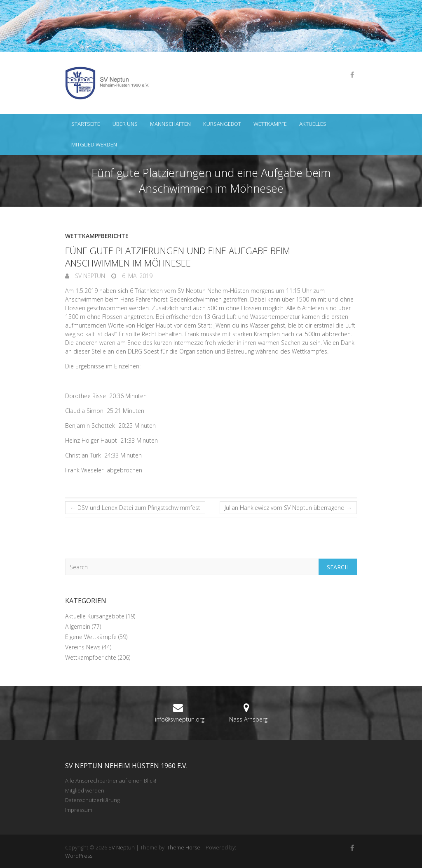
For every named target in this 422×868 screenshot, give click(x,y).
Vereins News (83, 647)
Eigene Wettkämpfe (91, 637)
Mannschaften (170, 124)
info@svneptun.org (180, 719)
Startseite (86, 124)
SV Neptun (89, 276)
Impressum (79, 810)
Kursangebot (222, 124)
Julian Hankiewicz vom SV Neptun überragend (288, 508)
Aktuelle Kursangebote (95, 616)
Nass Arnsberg (248, 719)
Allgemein (78, 626)
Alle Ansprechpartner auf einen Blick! (111, 781)
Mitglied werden (94, 144)
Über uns (125, 124)
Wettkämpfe (270, 124)
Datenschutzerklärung (92, 800)
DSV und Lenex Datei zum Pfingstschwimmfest (135, 508)
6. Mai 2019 (136, 276)
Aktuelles (313, 124)
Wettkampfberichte (97, 236)
